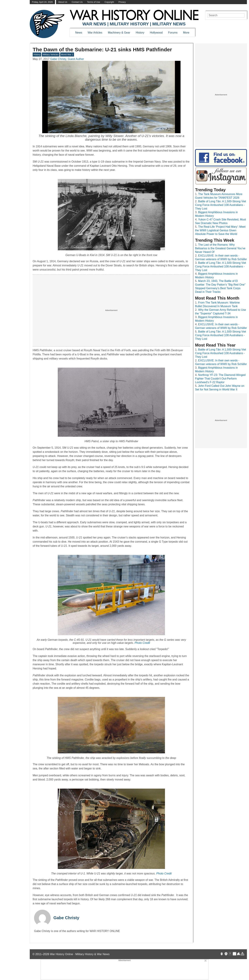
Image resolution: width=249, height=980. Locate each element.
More (186, 33)
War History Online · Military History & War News (80, 954)
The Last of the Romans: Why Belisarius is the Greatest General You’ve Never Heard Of (220, 248)
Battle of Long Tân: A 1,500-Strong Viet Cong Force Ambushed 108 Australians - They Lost (221, 205)
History (140, 33)
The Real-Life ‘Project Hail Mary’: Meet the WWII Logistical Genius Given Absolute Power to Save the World (220, 230)
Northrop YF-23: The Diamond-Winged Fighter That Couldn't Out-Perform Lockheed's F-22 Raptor (220, 379)
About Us (63, 2)
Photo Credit (142, 643)
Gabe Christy (66, 918)
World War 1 (67, 55)
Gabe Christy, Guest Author (67, 59)
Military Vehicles (51, 55)
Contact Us (77, 2)
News (79, 33)
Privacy (122, 2)
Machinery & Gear (119, 33)
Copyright (109, 2)
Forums (173, 33)
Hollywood (156, 33)
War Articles (95, 33)
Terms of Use (94, 2)
